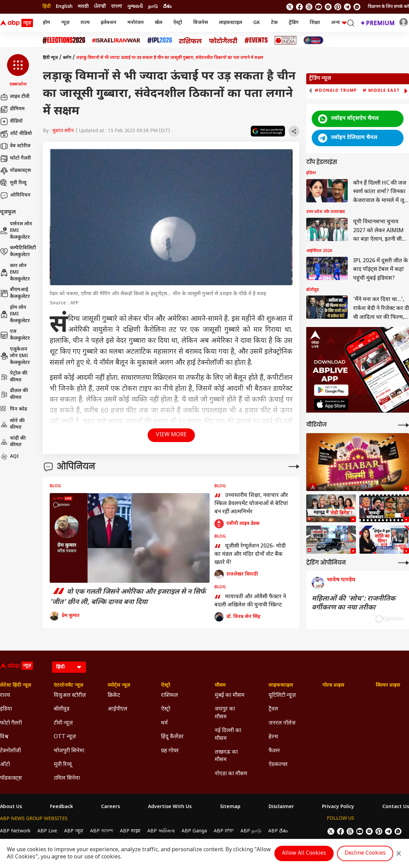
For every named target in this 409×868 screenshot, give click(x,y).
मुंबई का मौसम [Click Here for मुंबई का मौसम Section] (230, 696)
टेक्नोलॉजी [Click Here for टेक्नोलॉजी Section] (10, 751)
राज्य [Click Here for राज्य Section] (5, 696)
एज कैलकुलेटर (15, 335)
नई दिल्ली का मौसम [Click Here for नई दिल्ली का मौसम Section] (228, 735)
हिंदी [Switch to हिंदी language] (47, 7)
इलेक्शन (109, 23)
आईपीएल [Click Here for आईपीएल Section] (117, 709)
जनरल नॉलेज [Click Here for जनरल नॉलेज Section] (282, 723)
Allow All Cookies (304, 853)
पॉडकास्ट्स (15, 171)
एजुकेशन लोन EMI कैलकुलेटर (15, 356)
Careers (110, 807)
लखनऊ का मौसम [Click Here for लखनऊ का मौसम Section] (226, 756)
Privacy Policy (338, 807)
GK (257, 23)
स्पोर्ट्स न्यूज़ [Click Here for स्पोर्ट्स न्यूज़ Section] (119, 685)
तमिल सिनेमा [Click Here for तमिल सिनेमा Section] (67, 778)
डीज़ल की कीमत (14, 394)
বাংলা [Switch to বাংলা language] (116, 7)
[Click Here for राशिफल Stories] (190, 40)
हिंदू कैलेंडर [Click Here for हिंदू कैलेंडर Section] (172, 737)
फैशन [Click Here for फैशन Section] (274, 751)
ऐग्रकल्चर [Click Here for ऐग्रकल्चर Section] (278, 765)
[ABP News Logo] (18, 23)
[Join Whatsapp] (357, 7)
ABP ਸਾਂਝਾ (224, 831)
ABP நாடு (251, 831)
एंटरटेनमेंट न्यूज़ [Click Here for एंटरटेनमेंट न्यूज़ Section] (69, 685)
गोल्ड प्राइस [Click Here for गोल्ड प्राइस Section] (333, 685)
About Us (11, 807)
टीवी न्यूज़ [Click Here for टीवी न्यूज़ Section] (63, 723)
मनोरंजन (136, 23)
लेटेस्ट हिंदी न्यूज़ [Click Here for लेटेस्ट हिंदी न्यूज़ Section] (16, 685)
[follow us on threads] (309, 7)
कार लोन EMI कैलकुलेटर (15, 273)
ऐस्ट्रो (178, 23)
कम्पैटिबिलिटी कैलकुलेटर (18, 251)
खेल (159, 23)
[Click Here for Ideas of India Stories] (286, 40)
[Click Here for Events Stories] (256, 40)
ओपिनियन (15, 196)
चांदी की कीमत (13, 442)
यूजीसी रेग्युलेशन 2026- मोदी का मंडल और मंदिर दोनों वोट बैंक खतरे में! (250, 554)
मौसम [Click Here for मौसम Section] (220, 685)
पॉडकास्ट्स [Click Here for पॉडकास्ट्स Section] (11, 778)
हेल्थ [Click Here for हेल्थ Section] (273, 737)
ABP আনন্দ (102, 831)
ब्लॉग (67, 58)
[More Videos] (404, 425)
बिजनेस (201, 23)
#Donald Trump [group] (336, 90)
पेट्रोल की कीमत (14, 377)
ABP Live (47, 831)
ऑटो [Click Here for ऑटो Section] (5, 765)
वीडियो (11, 122)
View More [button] (171, 435)
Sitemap (230, 807)
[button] (18, 71)
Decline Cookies (365, 853)
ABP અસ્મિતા (161, 831)
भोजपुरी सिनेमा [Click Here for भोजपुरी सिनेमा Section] (69, 751)
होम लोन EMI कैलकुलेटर (15, 314)
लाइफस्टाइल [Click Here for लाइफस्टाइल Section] (281, 685)
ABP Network (15, 831)
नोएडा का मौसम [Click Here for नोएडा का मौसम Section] (231, 774)
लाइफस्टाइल (231, 23)
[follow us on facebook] (299, 7)
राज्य (85, 23)
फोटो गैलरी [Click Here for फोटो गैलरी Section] (11, 723)
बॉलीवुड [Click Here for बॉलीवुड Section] (62, 709)
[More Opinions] (294, 467)
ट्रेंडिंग (294, 23)
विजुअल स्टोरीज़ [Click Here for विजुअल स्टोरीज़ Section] (70, 696)
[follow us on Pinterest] (338, 7)
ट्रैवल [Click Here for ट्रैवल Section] (273, 709)
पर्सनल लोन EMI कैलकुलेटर (16, 231)
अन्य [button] (339, 23)
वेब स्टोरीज (15, 146)
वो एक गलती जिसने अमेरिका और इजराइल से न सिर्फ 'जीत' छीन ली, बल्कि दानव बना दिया (128, 597)
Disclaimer (281, 807)
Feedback (61, 807)
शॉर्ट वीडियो (16, 134)
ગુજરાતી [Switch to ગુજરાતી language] (135, 7)
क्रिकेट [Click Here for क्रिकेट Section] (114, 696)
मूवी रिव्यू (13, 183)
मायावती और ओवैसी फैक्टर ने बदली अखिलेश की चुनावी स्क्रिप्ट (250, 601)
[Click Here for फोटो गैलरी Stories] (223, 40)
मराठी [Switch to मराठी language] (83, 7)
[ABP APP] (331, 390)
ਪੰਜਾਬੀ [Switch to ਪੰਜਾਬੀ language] (100, 7)
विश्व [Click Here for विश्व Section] (4, 737)
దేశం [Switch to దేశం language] (167, 7)
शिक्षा (315, 23)
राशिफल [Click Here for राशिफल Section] (170, 696)
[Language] (69, 667)
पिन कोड (14, 410)
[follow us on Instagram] (328, 7)
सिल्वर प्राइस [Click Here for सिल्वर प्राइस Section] (388, 685)
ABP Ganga (194, 831)
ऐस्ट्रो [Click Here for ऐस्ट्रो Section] (166, 685)
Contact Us (396, 807)
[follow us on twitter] (290, 7)
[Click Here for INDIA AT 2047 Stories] (313, 40)
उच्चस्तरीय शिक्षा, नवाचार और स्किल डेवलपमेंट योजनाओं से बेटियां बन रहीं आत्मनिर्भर (251, 504)
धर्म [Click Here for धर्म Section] (164, 723)
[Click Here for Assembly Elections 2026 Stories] (64, 40)
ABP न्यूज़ (74, 831)
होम (46, 23)
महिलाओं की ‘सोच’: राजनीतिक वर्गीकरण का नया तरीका (354, 603)
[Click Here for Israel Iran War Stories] (116, 40)
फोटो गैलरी (15, 159)
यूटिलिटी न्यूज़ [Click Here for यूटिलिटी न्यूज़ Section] (282, 696)
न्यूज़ (65, 23)
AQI (9, 457)
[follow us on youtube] (319, 7)
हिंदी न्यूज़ (50, 58)
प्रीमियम (12, 109)
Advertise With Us (170, 807)
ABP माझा (130, 831)
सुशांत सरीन (63, 131)
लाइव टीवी (15, 97)
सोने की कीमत (12, 424)
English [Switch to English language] (64, 7)
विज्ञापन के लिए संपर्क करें (388, 7)
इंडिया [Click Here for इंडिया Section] (6, 709)
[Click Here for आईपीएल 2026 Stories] (160, 40)
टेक (274, 23)
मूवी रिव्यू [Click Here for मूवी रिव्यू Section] (63, 765)
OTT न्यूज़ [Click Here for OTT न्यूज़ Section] (65, 737)
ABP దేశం (278, 831)
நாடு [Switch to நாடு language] (153, 7)
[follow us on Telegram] (347, 7)
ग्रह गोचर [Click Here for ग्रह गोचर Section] (170, 751)
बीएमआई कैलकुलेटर (15, 293)
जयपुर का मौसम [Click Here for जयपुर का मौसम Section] (225, 713)
